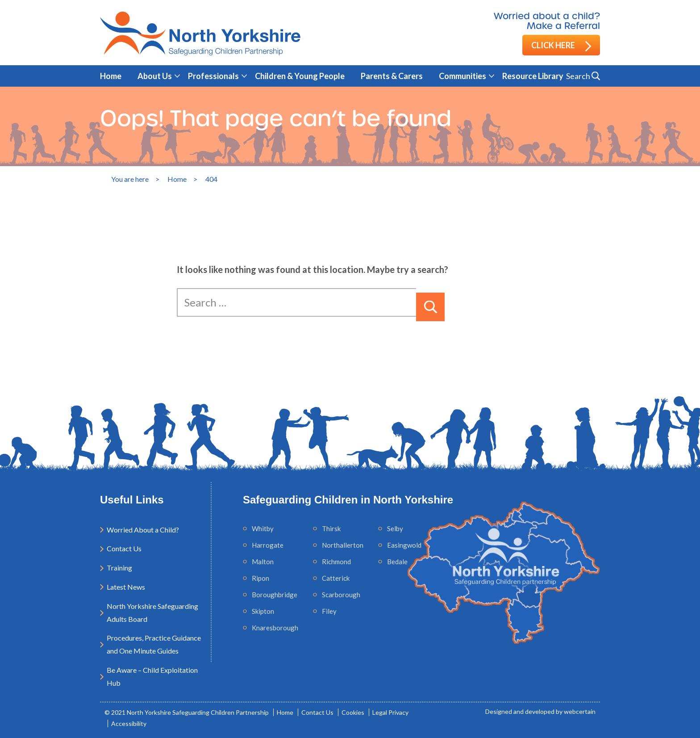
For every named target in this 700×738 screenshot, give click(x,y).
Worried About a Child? (143, 530)
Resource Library (533, 76)
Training (119, 568)
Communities (462, 76)
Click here (561, 46)
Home (111, 76)
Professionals (213, 76)
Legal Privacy (390, 712)
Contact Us (124, 548)
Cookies (353, 712)
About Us (155, 76)
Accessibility (129, 723)
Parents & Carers (392, 76)
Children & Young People (300, 76)
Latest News (126, 587)
